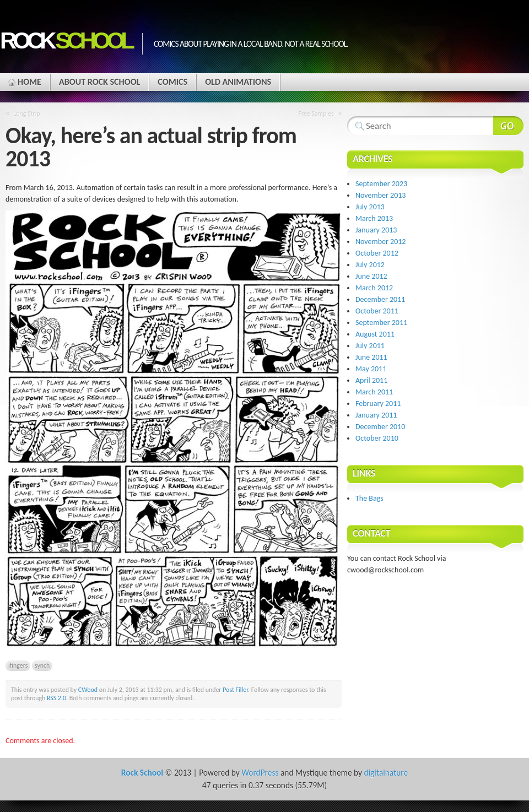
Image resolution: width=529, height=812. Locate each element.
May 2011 (371, 369)
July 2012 (370, 265)
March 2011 (374, 392)
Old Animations (238, 82)
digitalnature (386, 773)
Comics (172, 82)
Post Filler (235, 690)
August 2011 (375, 334)
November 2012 (380, 242)
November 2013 (380, 195)
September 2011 (381, 323)
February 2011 (378, 404)
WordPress (260, 773)
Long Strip (26, 113)
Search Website (508, 126)
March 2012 (374, 288)
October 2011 (377, 311)
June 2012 (371, 276)
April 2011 (371, 380)
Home (29, 82)
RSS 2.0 (56, 698)
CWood (88, 690)
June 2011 (371, 357)
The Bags (369, 498)
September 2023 (381, 184)
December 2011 (380, 299)
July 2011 (370, 346)
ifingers (18, 665)
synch (42, 665)
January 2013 (376, 230)
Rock (66, 40)
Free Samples (316, 113)
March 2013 (374, 218)
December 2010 (380, 427)
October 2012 (377, 253)
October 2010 (377, 438)
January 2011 (376, 415)
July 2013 (370, 207)
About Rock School (99, 82)
